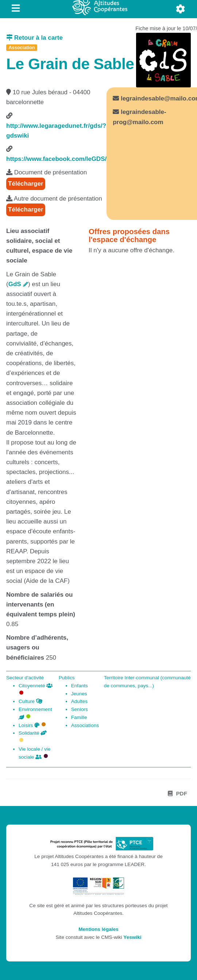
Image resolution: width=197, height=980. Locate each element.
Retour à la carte (34, 38)
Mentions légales (98, 929)
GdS (15, 284)
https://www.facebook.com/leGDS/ (56, 159)
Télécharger (26, 184)
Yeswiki (132, 937)
